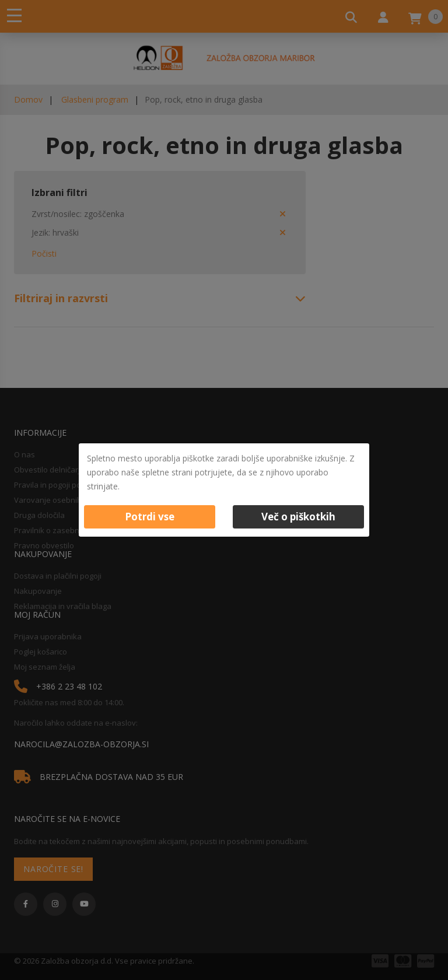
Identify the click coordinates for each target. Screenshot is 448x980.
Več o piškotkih (298, 517)
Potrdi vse (150, 517)
